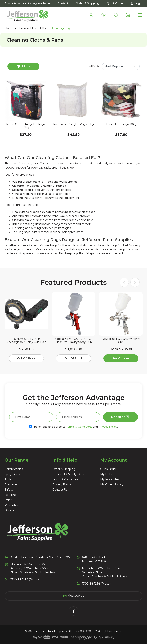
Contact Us (60, 490)
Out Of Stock (26, 358)
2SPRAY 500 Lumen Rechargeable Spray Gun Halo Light (26, 340)
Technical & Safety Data (68, 474)
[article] (26, 328)
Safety (9, 490)
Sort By (94, 66)
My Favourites (110, 479)
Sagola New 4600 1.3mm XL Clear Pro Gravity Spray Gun (74, 340)
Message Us (73, 596)
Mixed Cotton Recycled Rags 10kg (26, 126)
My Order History (112, 484)
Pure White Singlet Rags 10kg (73, 124)
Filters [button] (24, 66)
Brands (9, 510)
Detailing (11, 495)
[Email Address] (78, 417)
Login (137, 3)
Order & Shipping (87, 3)
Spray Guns (12, 474)
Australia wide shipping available (27, 3)
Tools (8, 479)
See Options (121, 358)
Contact (63, 3)
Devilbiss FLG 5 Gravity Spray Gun (121, 340)
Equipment (12, 484)
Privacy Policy (108, 427)
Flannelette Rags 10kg (121, 124)
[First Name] (31, 417)
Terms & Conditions (79, 427)
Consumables (14, 469)
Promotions (13, 505)
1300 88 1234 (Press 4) (25, 580)
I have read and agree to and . (73, 427)
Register (120, 417)
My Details (107, 474)
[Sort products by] (121, 66)
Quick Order (115, 3)
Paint (8, 500)
